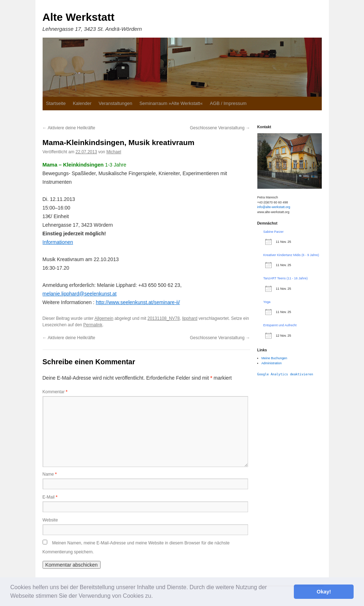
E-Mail (50, 497)
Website (50, 520)
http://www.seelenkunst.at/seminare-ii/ (138, 302)
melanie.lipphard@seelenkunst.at (80, 294)
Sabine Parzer (274, 232)
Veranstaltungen (115, 103)
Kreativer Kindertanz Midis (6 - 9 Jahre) (291, 255)
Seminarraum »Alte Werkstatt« (171, 103)
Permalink (93, 325)
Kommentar (55, 392)
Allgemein (104, 318)
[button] (155, 597)
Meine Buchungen (274, 358)
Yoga (267, 302)
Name (50, 474)
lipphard (190, 318)
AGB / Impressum (228, 103)
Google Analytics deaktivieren (285, 374)
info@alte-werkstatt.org (274, 207)
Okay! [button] (324, 592)
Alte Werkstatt (79, 17)
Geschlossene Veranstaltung (220, 128)
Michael (114, 152)
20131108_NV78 (164, 318)
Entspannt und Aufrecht (280, 325)
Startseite (56, 103)
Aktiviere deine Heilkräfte (69, 128)
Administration (271, 363)
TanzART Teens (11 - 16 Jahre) (286, 278)
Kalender (82, 103)
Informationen (58, 242)
